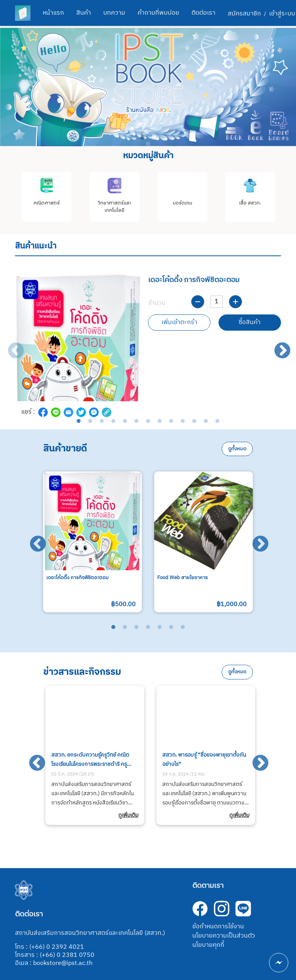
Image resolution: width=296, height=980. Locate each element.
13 (217, 421)
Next (277, 346)
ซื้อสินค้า (250, 322)
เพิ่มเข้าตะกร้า (179, 322)
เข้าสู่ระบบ (282, 14)
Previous (10, 346)
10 (183, 421)
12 (206, 421)
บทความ (114, 13)
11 (194, 421)
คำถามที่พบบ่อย (158, 13)
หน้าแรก (53, 13)
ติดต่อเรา (203, 13)
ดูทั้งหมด (237, 449)
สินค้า (84, 13)
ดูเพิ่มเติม (128, 815)
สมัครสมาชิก (244, 14)
